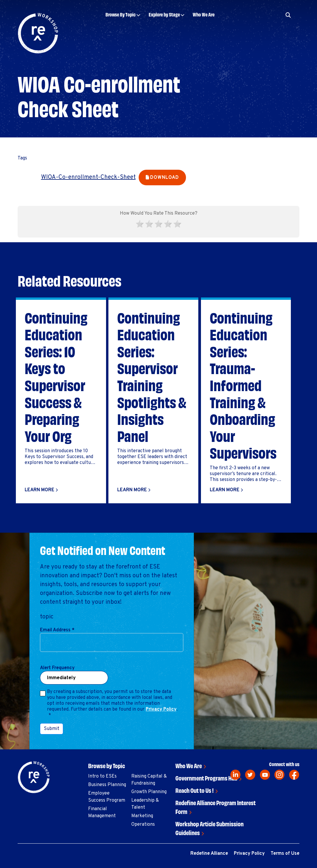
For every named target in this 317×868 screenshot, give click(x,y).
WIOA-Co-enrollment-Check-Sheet (88, 177)
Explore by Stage (164, 14)
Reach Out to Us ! (194, 790)
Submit (52, 729)
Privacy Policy (161, 709)
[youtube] (265, 775)
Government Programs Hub (206, 778)
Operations (143, 825)
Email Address (57, 630)
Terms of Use (285, 854)
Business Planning (107, 785)
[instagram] (280, 775)
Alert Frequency (57, 668)
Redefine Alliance (209, 854)
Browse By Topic (121, 14)
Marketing (142, 816)
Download (164, 178)
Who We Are (204, 14)
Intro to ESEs (102, 776)
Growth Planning (149, 792)
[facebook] (294, 775)
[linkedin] (235, 775)
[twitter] (250, 775)
